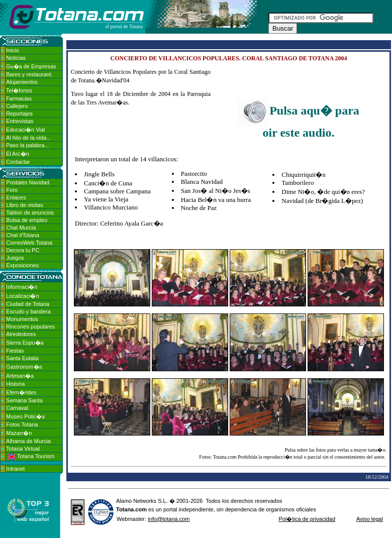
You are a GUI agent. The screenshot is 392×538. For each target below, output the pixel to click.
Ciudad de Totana (28, 304)
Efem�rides (21, 392)
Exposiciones (22, 265)
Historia (15, 384)
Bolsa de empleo (27, 220)
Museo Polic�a (25, 416)
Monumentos (22, 319)
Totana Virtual (23, 449)
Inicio (13, 50)
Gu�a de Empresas (31, 66)
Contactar (18, 162)
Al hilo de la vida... (28, 138)
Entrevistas (20, 121)
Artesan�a (20, 376)
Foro (12, 190)
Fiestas (15, 351)
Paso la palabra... (28, 145)
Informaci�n (22, 287)
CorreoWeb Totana (29, 243)
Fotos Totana (22, 424)
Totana (125, 509)
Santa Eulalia (22, 358)
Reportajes (19, 114)
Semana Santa (24, 400)
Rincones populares (30, 327)
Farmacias (19, 98)
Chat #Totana (22, 235)
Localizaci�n (22, 296)
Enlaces (16, 197)
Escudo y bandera (28, 311)
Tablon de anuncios (30, 212)
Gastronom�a (24, 367)
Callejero (17, 106)
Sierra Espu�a (25, 343)
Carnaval (17, 408)
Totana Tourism (31, 456)
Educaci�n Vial (25, 130)
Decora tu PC (23, 250)
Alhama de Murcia (28, 441)
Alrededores (21, 334)
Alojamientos (22, 82)
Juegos (15, 258)
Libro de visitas (24, 205)
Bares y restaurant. (29, 74)
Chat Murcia (21, 228)
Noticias (16, 58)
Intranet (15, 469)
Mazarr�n (19, 433)
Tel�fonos (19, 90)
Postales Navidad (28, 182)
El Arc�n (18, 154)
